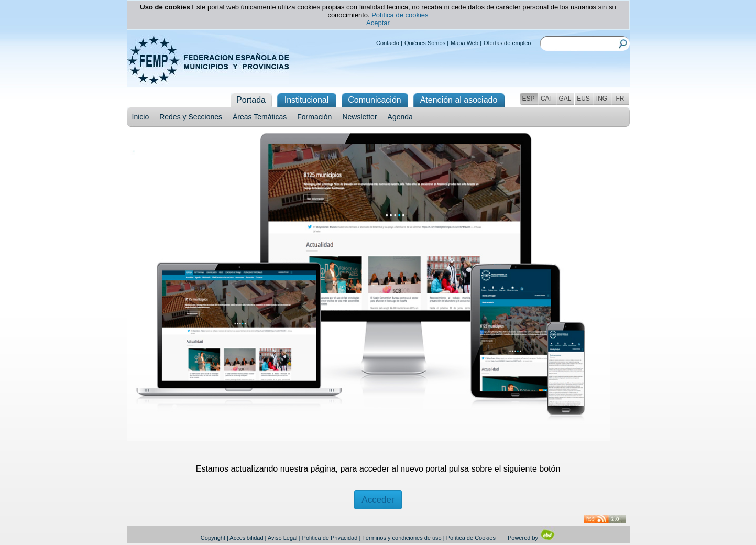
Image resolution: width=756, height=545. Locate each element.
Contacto (388, 43)
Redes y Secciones (191, 117)
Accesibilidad (246, 538)
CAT (547, 99)
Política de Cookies (471, 538)
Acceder (378, 500)
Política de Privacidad (330, 538)
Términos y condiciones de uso (402, 538)
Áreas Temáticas (260, 117)
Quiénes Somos (425, 43)
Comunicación (374, 100)
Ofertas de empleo (507, 43)
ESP (528, 99)
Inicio (141, 117)
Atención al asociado (459, 100)
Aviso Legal (283, 538)
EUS (583, 99)
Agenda (400, 117)
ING (602, 99)
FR (620, 99)
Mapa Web (464, 43)
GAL (565, 99)
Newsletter (359, 117)
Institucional (307, 100)
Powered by (532, 538)
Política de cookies (400, 15)
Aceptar (378, 23)
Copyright (213, 538)
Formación (314, 117)
